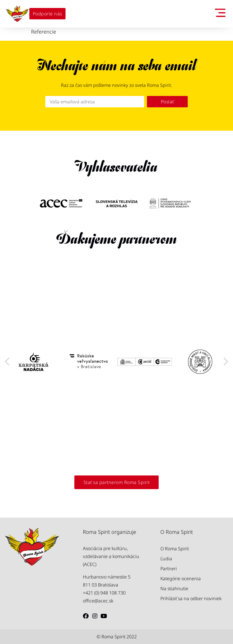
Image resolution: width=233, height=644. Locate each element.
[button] (7, 362)
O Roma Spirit (175, 549)
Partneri (169, 569)
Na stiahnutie (174, 588)
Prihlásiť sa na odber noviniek (191, 598)
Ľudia (166, 559)
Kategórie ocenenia (181, 579)
